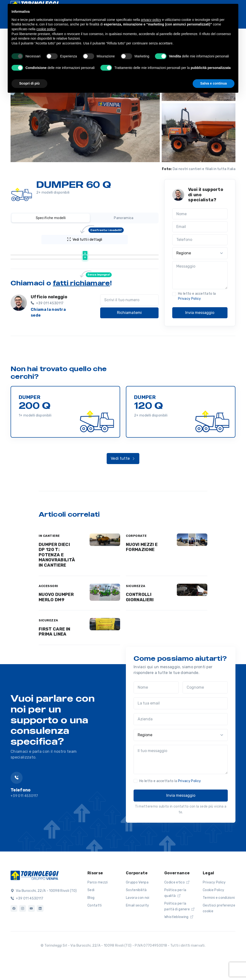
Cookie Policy (213, 907)
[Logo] (35, 892)
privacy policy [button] (151, 20)
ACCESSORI (48, 603)
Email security (137, 922)
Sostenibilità (136, 907)
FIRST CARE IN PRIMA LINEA (54, 648)
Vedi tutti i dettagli (95, 238)
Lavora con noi (138, 914)
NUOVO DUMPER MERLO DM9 (56, 614)
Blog (91, 914)
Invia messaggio (200, 313)
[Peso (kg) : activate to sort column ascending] (128, 251)
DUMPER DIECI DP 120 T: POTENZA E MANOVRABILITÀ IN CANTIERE (57, 571)
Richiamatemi (129, 337)
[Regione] (200, 253)
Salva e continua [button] (214, 83)
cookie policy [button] (46, 29)
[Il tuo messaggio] (181, 776)
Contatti (95, 922)
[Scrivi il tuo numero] (129, 325)
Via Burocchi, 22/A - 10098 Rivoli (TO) (44, 908)
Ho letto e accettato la (197, 296)
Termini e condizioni (219, 914)
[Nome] (200, 214)
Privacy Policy (189, 299)
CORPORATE (136, 553)
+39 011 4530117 (27, 915)
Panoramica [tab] (124, 218)
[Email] (200, 227)
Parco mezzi (98, 899)
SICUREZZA (136, 603)
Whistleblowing (179, 934)
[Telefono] (200, 240)
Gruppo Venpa (137, 899)
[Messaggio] (200, 275)
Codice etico (177, 899)
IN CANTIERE (49, 553)
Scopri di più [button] (29, 83)
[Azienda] (181, 736)
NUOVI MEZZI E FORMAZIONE (142, 564)
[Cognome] (205, 704)
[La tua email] (181, 720)
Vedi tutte (123, 475)
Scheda (98, 277)
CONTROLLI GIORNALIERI (140, 614)
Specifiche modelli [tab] (51, 218)
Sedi (91, 907)
